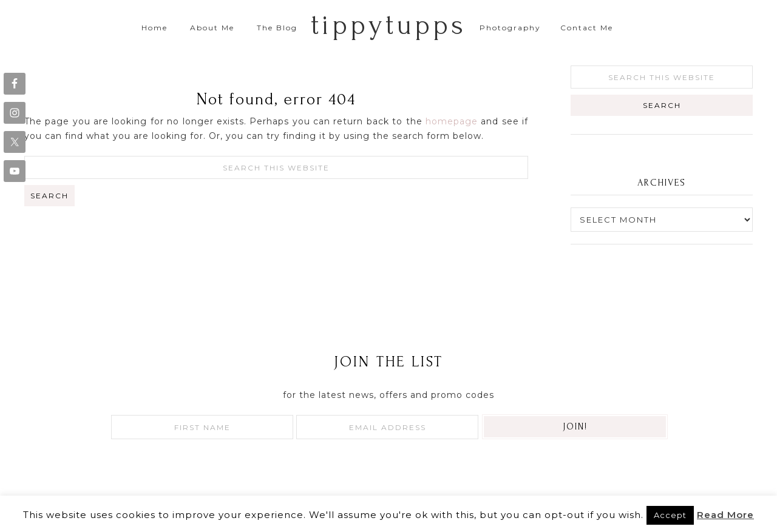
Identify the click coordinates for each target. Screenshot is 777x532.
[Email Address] (387, 427)
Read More (725, 515)
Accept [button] (670, 515)
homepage (452, 121)
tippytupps (388, 25)
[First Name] (202, 427)
